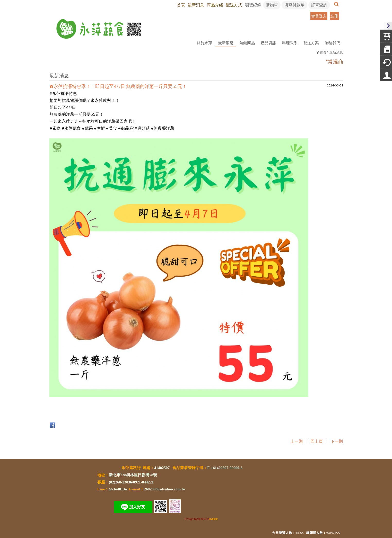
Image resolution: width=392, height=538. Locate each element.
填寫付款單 (294, 5)
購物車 (272, 5)
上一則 (297, 441)
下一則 (337, 441)
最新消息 (336, 52)
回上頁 (317, 441)
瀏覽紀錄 (253, 5)
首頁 (323, 52)
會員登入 (319, 16)
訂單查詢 (319, 5)
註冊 (334, 16)
